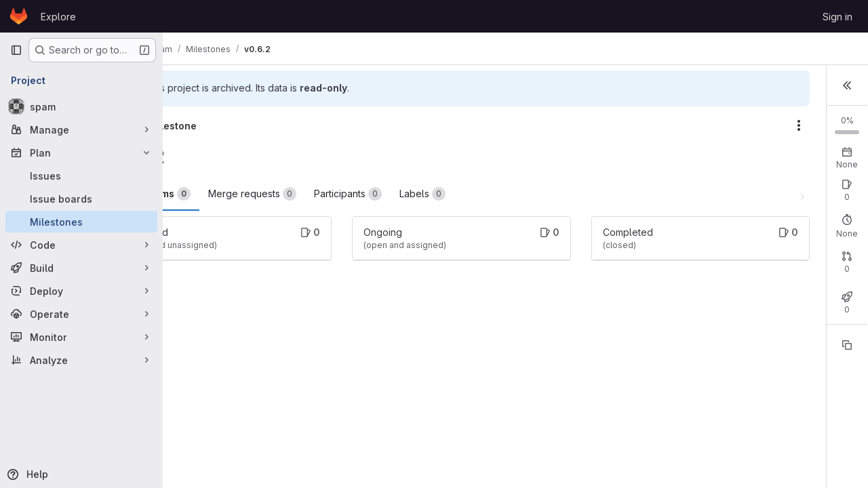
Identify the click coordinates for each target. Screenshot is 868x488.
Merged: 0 (812, 313)
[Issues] (81, 176)
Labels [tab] (488, 194)
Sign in (837, 17)
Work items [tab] (222, 194)
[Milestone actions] (644, 125)
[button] (847, 84)
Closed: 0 (755, 223)
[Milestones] (81, 222)
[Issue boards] (81, 199)
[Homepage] (19, 16)
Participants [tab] (414, 194)
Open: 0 (704, 223)
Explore (58, 17)
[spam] (81, 106)
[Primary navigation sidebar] (16, 50)
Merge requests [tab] (318, 194)
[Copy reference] (847, 394)
